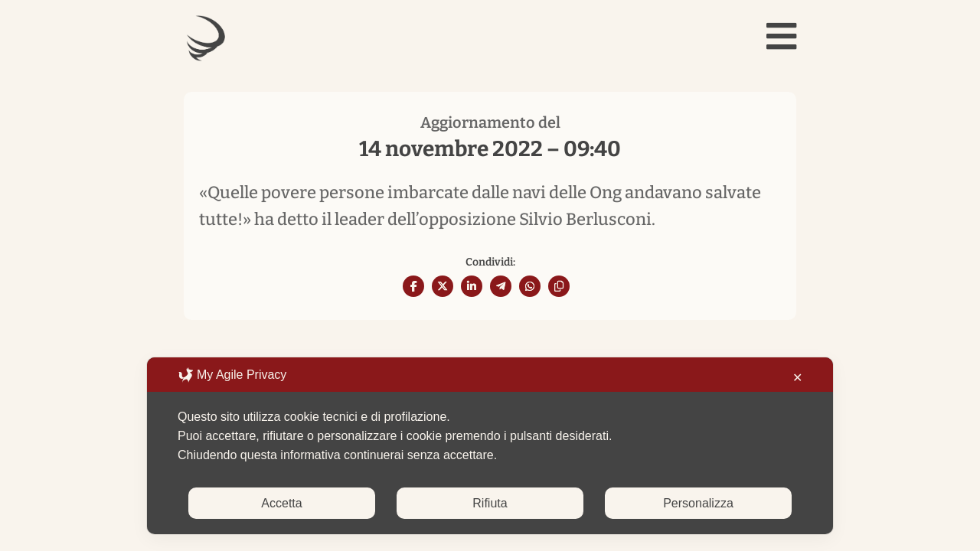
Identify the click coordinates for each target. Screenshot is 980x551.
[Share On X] (443, 286)
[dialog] (490, 446)
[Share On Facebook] (413, 286)
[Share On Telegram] (501, 286)
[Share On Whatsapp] (530, 286)
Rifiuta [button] (490, 503)
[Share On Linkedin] (472, 286)
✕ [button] (797, 378)
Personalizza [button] (698, 503)
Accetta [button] (281, 503)
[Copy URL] (559, 286)
